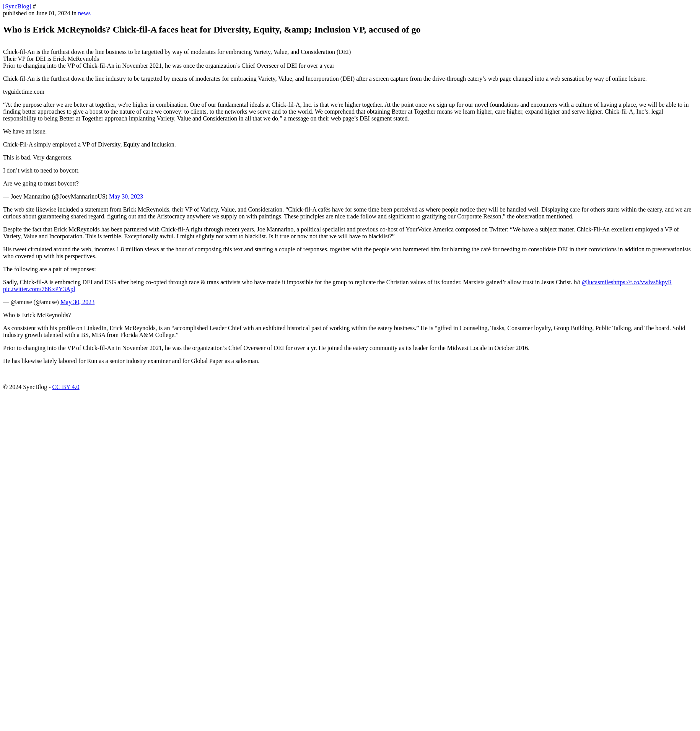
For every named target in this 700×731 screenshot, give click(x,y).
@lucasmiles (597, 282)
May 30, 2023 (126, 196)
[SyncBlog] (17, 6)
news (84, 13)
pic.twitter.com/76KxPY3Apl (39, 289)
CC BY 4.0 (66, 387)
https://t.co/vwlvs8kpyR (642, 282)
